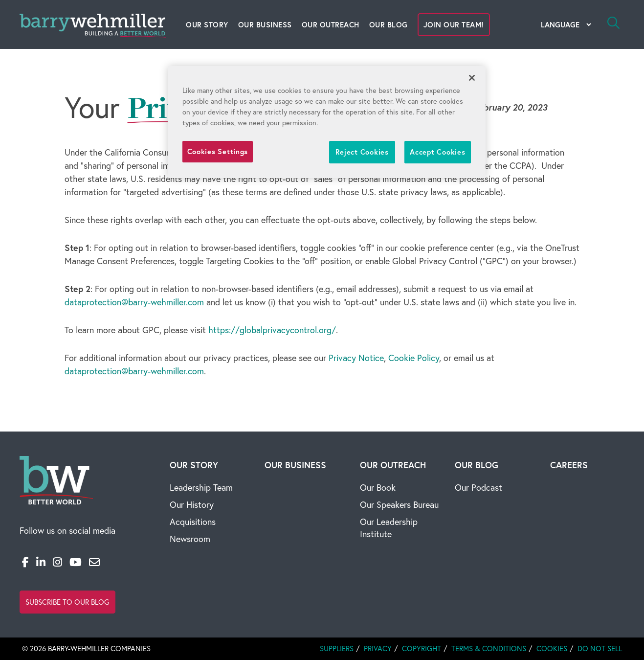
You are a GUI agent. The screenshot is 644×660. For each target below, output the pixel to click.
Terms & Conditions (489, 649)
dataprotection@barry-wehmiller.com (134, 302)
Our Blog (389, 25)
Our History (192, 505)
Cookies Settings (218, 151)
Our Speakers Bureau (399, 505)
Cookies (552, 649)
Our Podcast (478, 488)
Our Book (378, 488)
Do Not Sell (600, 649)
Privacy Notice (356, 358)
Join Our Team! (454, 25)
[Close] (472, 78)
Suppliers (337, 649)
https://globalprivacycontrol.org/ (272, 330)
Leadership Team (201, 488)
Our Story (207, 25)
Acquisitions (193, 522)
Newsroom (190, 539)
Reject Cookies (362, 152)
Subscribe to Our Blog (67, 602)
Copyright (422, 649)
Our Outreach (331, 25)
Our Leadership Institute (389, 528)
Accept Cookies (437, 152)
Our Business (265, 25)
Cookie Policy (414, 358)
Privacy (378, 649)
